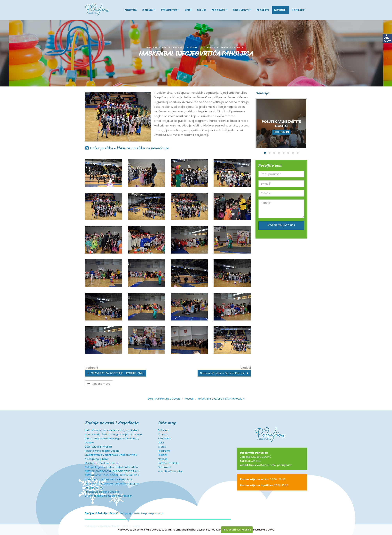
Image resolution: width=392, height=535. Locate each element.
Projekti (263, 10)
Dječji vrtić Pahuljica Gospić (165, 48)
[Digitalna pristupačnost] (387, 38)
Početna (131, 10)
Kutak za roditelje (169, 463)
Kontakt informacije (170, 471)
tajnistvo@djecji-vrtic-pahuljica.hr (271, 465)
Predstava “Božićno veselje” (102, 492)
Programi (218, 10)
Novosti (280, 10)
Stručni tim (169, 10)
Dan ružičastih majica (98, 447)
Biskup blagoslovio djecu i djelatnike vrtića (111, 467)
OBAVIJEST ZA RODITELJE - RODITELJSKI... (116, 373)
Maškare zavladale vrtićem (102, 463)
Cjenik (201, 10)
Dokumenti (241, 10)
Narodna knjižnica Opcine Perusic (224, 373)
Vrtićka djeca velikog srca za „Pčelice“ (109, 496)
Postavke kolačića (264, 530)
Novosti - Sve (99, 384)
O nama (147, 10)
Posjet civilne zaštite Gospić (102, 451)
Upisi (188, 10)
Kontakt (298, 10)
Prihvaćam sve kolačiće (237, 530)
